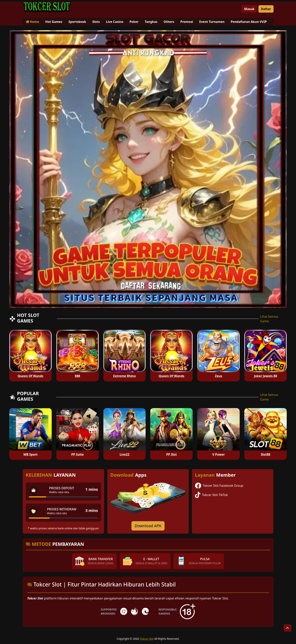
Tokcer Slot (147, 639)
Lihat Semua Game (269, 319)
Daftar (266, 9)
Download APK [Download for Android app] (148, 526)
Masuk (249, 9)
